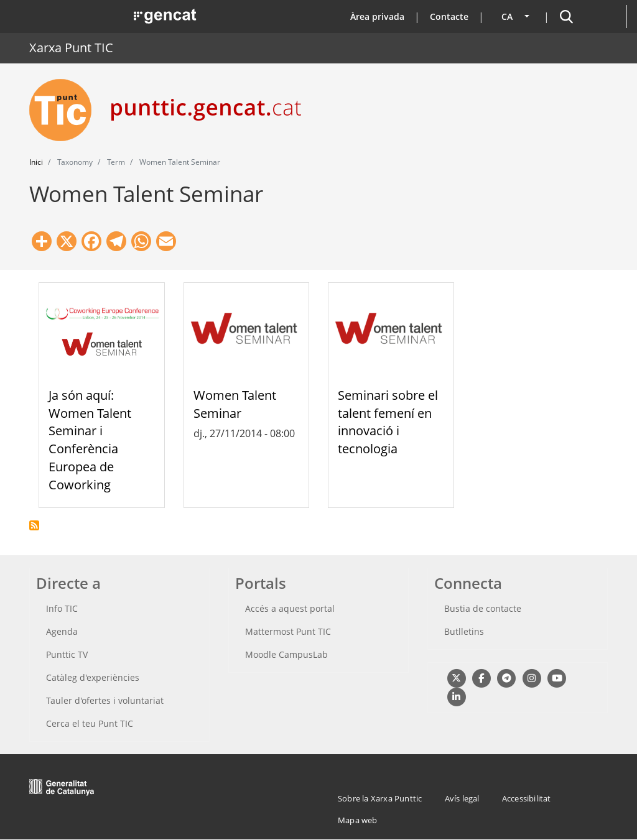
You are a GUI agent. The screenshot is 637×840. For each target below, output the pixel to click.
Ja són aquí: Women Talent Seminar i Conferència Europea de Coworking (90, 440)
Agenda (62, 631)
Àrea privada (377, 16)
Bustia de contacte (483, 608)
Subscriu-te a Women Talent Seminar (34, 525)
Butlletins (464, 631)
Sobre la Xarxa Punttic (380, 798)
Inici (36, 162)
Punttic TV (67, 654)
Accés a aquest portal (290, 608)
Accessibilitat (527, 798)
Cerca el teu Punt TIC (90, 723)
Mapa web (358, 820)
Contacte (449, 16)
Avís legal (462, 798)
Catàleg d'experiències (93, 677)
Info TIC (62, 608)
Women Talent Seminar (235, 404)
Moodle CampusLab (286, 654)
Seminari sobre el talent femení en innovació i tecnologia (388, 422)
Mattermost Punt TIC (288, 631)
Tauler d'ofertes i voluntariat (105, 700)
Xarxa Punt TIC (71, 48)
